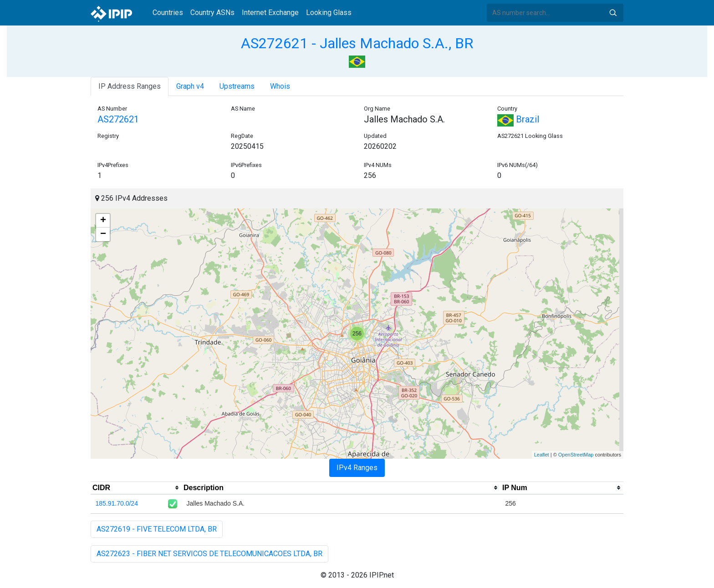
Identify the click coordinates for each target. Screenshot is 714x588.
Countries (168, 13)
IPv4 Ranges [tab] (357, 468)
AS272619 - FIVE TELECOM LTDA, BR (157, 529)
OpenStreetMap (576, 455)
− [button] (103, 234)
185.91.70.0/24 (117, 503)
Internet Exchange (270, 13)
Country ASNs (212, 13)
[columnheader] (136, 488)
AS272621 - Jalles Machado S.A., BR (357, 43)
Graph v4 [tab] (190, 86)
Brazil (518, 119)
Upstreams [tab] (237, 86)
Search (613, 13)
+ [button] (103, 221)
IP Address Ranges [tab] (130, 86)
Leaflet (542, 455)
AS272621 (118, 119)
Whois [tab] (280, 86)
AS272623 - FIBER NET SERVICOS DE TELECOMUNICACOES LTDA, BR (209, 554)
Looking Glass (329, 13)
